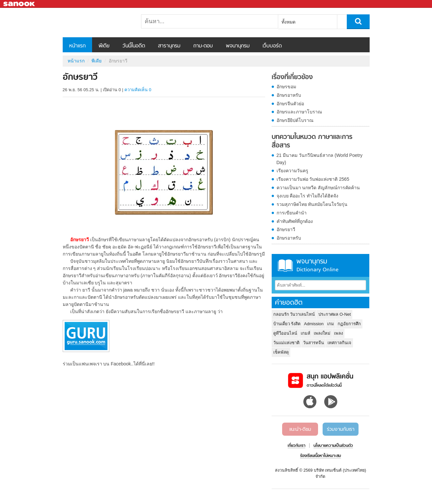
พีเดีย (104, 46)
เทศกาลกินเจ (339, 343)
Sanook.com (20, 4)
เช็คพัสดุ (281, 352)
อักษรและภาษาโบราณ (299, 112)
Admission (314, 324)
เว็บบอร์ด (272, 46)
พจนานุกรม (238, 46)
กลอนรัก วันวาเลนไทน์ (294, 314)
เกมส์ (305, 333)
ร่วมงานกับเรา (341, 429)
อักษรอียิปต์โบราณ (295, 120)
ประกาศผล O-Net (335, 314)
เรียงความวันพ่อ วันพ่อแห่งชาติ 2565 (313, 179)
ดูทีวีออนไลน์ (285, 333)
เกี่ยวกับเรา (296, 446)
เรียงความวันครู (292, 171)
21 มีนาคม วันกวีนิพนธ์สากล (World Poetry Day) (320, 159)
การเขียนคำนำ (292, 213)
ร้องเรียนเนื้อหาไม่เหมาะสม (320, 456)
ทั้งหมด (288, 22)
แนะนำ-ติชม (300, 429)
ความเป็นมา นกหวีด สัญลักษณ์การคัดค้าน (318, 188)
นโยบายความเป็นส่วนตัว (333, 446)
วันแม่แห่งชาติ (286, 343)
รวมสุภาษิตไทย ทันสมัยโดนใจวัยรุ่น (312, 204)
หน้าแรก (77, 46)
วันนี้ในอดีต (134, 46)
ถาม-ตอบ (203, 46)
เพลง (338, 333)
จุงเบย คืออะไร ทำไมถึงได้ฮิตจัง (308, 196)
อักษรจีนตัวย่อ (290, 104)
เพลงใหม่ (322, 333)
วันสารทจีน (313, 343)
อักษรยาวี (286, 229)
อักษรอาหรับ (289, 95)
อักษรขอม (286, 87)
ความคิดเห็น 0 (138, 90)
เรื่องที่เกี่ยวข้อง (292, 77)
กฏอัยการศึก (349, 324)
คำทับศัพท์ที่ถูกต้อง (295, 221)
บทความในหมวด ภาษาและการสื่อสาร (312, 141)
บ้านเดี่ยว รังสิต (287, 324)
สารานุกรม (169, 46)
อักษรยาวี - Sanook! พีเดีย (97, 23)
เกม (331, 324)
